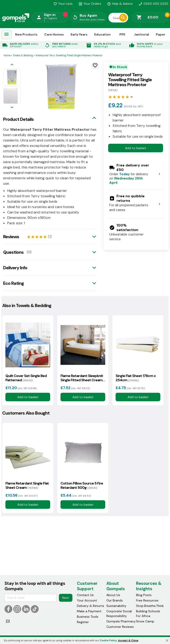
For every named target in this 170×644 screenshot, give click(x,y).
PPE (122, 34)
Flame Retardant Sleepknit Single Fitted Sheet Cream (82, 378)
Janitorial (142, 34)
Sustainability (116, 606)
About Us (113, 595)
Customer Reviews (120, 627)
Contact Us (85, 595)
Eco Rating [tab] (13, 283)
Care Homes (54, 34)
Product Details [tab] (18, 119)
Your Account (87, 600)
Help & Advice (120, 4)
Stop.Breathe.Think (150, 606)
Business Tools (88, 617)
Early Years (79, 34)
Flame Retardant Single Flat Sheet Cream (27, 485)
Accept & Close (128, 640)
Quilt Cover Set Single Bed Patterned (26, 378)
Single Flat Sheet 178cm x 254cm (136, 378)
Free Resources (147, 600)
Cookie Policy (108, 640)
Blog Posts (144, 595)
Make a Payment (89, 611)
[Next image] (12, 108)
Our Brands (115, 600)
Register (83, 622)
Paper (161, 34)
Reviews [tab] (11, 237)
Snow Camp (145, 621)
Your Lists (63, 4)
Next (66, 598)
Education (102, 34)
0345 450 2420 (153, 4)
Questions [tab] (13, 252)
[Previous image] (12, 65)
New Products (26, 34)
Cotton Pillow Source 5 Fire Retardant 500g (82, 485)
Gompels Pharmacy (121, 621)
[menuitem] (7, 35)
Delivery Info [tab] (15, 268)
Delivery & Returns (91, 606)
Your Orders (90, 4)
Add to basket (136, 148)
